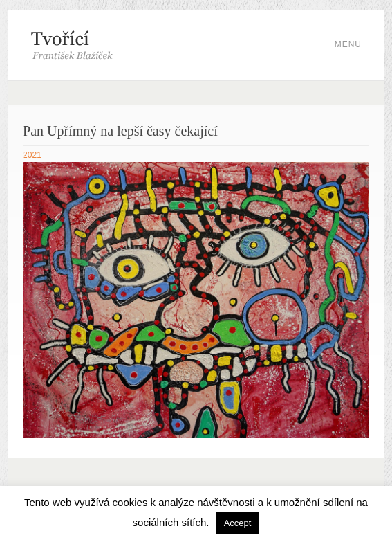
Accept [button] (238, 523)
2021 (32, 155)
